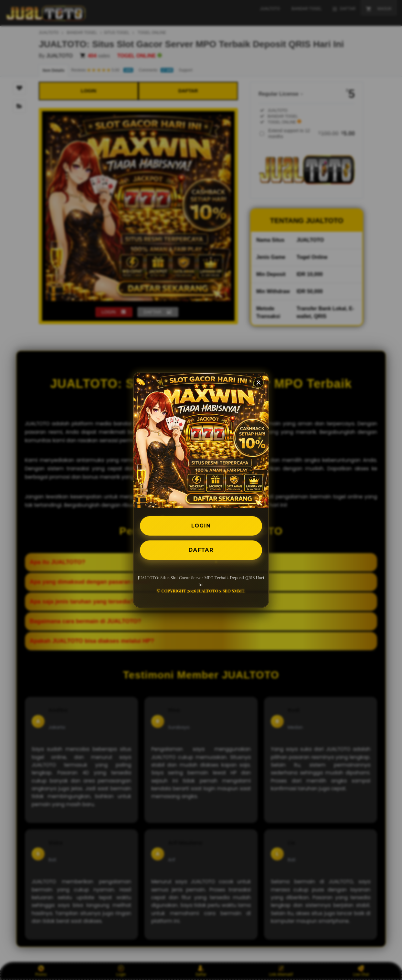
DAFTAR (201, 550)
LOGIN (201, 526)
